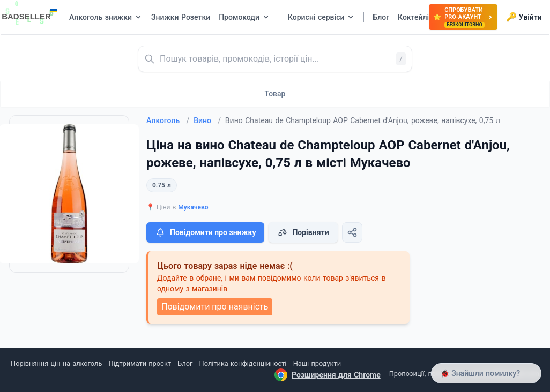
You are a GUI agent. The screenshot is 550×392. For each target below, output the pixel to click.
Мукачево (193, 207)
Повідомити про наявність (215, 307)
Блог (185, 363)
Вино (207, 120)
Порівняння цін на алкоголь (56, 363)
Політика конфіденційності (243, 363)
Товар (275, 94)
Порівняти (303, 232)
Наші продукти (317, 363)
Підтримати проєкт (140, 363)
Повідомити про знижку (205, 232)
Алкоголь (168, 120)
